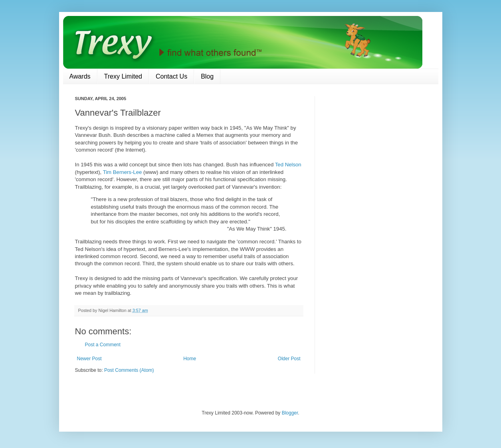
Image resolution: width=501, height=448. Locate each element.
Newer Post (89, 359)
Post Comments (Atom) (129, 370)
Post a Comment (103, 345)
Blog (207, 76)
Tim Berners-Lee (123, 172)
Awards (80, 76)
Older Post (289, 359)
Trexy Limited (123, 76)
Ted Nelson (288, 165)
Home (190, 359)
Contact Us (171, 76)
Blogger (290, 413)
